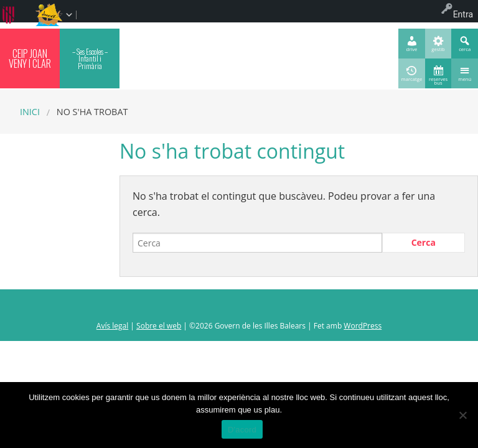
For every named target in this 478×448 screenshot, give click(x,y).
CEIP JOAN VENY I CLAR (30, 58)
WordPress (363, 326)
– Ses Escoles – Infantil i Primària (90, 58)
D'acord (242, 430)
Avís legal (112, 326)
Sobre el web (159, 326)
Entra (463, 14)
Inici (30, 112)
